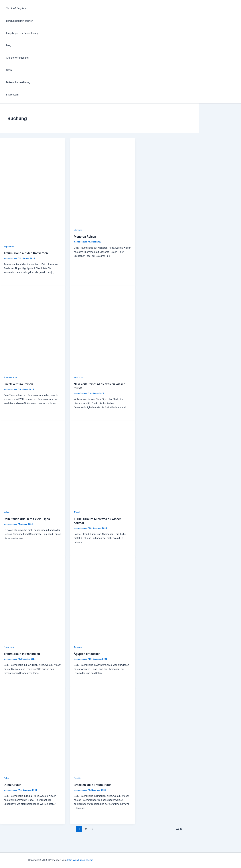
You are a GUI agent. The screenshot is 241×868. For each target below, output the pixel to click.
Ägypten (78, 647)
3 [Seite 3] (93, 829)
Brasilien (78, 778)
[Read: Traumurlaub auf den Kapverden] (33, 242)
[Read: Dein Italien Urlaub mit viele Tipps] (33, 508)
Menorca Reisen (85, 237)
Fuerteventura (10, 377)
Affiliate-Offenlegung (17, 58)
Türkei (77, 512)
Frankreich (9, 647)
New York (78, 377)
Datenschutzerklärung (18, 82)
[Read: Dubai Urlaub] (33, 774)
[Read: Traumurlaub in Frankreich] (33, 643)
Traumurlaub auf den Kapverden (26, 253)
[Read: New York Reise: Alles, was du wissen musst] (103, 373)
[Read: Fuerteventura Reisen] (33, 373)
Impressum (12, 95)
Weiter (181, 829)
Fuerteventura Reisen (18, 384)
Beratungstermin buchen (20, 21)
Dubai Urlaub (13, 785)
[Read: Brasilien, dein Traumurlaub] (103, 774)
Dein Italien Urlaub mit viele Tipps (27, 519)
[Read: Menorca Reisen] (103, 226)
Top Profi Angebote (17, 9)
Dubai (6, 778)
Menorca (78, 230)
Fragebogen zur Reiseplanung (22, 33)
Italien (7, 512)
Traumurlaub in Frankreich (22, 654)
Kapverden (9, 246)
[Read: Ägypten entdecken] (103, 643)
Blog (9, 45)
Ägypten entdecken (87, 654)
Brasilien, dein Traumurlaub (93, 785)
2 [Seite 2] (86, 829)
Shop (9, 70)
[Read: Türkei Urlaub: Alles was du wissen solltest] (103, 508)
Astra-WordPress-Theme (80, 860)
